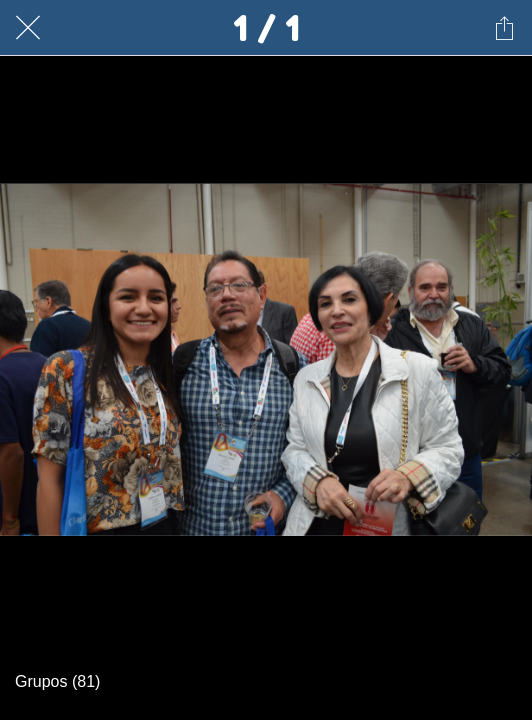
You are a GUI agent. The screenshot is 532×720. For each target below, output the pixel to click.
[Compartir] (504, 28)
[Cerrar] (28, 28)
